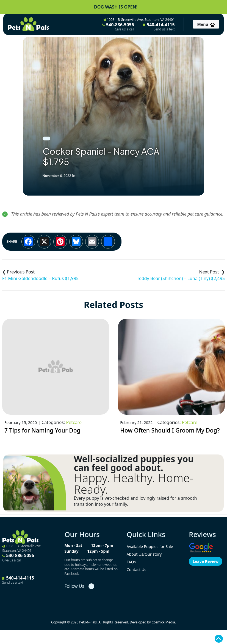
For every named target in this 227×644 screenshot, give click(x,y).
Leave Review (206, 561)
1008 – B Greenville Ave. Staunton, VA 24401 (139, 20)
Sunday (71, 551)
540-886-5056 (118, 27)
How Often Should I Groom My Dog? (170, 430)
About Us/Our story (144, 554)
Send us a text (164, 29)
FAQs (131, 562)
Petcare (74, 422)
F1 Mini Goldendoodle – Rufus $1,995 (40, 278)
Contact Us (136, 570)
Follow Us (74, 586)
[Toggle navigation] (206, 24)
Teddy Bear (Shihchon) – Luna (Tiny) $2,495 (181, 278)
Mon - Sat (73, 545)
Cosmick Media (163, 622)
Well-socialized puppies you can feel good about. (134, 463)
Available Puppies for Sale (150, 546)
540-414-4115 (159, 27)
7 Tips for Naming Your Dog (42, 430)
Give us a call (124, 29)
